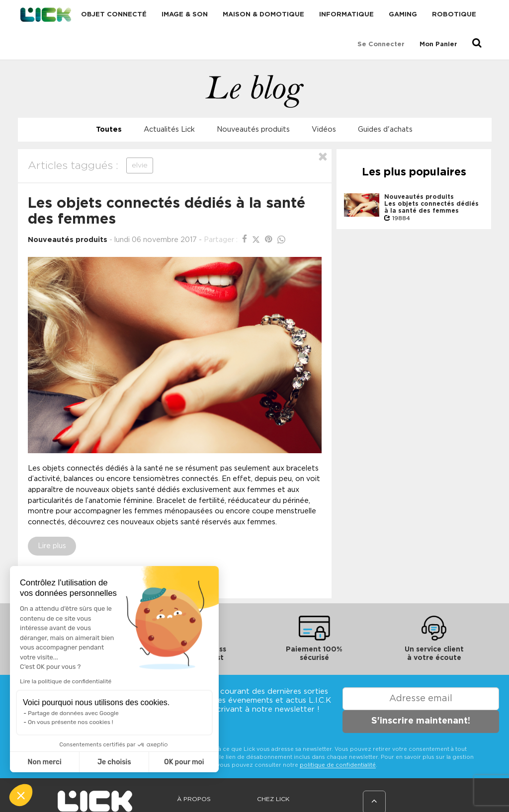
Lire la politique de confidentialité (66, 681)
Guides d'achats (385, 129)
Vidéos (324, 129)
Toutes (109, 129)
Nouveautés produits (253, 129)
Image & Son (185, 15)
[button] (21, 795)
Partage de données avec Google (73, 713)
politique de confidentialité (338, 765)
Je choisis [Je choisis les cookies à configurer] (114, 762)
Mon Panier (438, 44)
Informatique (346, 15)
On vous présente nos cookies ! (71, 722)
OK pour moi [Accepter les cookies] (184, 762)
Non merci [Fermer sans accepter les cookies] (44, 762)
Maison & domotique (263, 15)
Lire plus (52, 546)
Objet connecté (114, 15)
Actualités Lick (169, 129)
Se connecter (381, 44)
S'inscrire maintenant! (421, 721)
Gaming (403, 15)
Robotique (454, 15)
